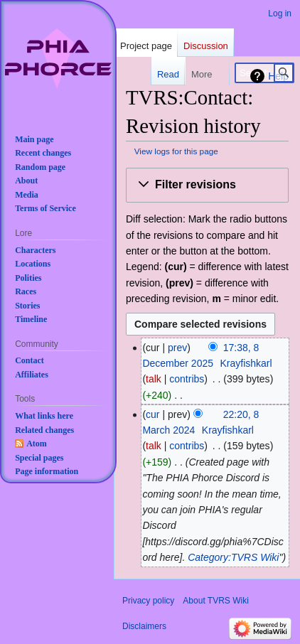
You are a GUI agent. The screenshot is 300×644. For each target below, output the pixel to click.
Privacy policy (148, 601)
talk (154, 379)
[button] (207, 185)
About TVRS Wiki (215, 601)
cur (152, 414)
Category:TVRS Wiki (233, 557)
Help (278, 76)
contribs (187, 379)
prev (177, 348)
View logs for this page (176, 151)
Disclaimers (144, 626)
